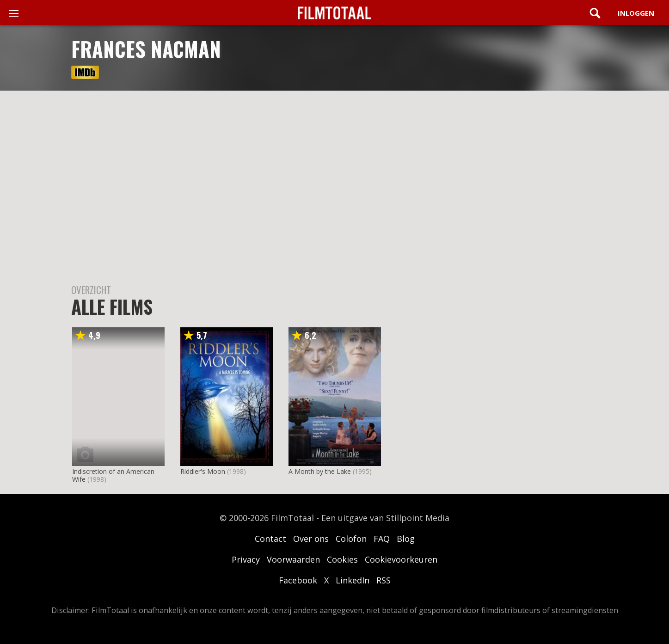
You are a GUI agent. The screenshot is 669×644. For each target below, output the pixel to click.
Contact (270, 539)
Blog (406, 539)
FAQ (382, 539)
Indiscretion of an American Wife (113, 475)
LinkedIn (353, 580)
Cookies (342, 559)
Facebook (298, 580)
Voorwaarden (293, 559)
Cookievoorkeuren (401, 559)
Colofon (351, 539)
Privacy (246, 559)
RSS (384, 580)
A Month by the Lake (320, 471)
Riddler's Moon (203, 471)
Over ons (311, 539)
